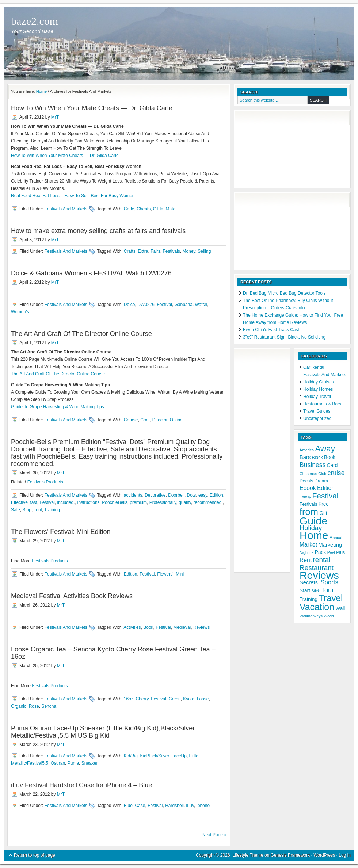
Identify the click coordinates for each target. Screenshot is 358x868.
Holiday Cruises (319, 382)
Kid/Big (131, 756)
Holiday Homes (318, 389)
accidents (133, 495)
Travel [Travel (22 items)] (331, 598)
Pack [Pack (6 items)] (320, 552)
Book (148, 627)
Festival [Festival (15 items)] (325, 496)
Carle (129, 209)
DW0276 (146, 305)
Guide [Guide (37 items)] (313, 521)
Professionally (163, 502)
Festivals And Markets (66, 209)
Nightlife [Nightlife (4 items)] (307, 552)
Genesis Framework (290, 855)
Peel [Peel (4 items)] (331, 552)
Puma (73, 763)
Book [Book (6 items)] (330, 457)
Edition (216, 495)
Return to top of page (35, 855)
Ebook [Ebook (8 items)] (308, 488)
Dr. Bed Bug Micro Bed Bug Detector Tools (284, 293)
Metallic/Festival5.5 (30, 763)
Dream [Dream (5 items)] (321, 481)
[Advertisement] (274, 150)
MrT (55, 117)
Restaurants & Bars (322, 404)
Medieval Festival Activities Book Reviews (72, 596)
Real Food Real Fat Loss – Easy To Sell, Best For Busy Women (73, 196)
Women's (20, 312)
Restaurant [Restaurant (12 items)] (317, 568)
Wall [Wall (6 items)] (340, 609)
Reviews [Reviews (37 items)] (319, 575)
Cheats (144, 209)
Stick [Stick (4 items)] (315, 591)
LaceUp (179, 756)
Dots (192, 495)
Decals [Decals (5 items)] (306, 481)
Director (160, 420)
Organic (19, 706)
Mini (180, 574)
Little (194, 756)
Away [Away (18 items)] (325, 449)
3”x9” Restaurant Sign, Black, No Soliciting (284, 337)
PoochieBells (115, 502)
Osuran (58, 763)
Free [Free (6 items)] (324, 504)
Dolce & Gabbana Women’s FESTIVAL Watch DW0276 (91, 273)
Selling (204, 251)
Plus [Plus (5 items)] (340, 552)
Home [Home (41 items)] (314, 535)
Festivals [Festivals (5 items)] (308, 504)
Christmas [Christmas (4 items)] (308, 474)
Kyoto (189, 699)
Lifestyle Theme (248, 855)
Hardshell (174, 806)
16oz (129, 699)
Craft (145, 420)
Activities (132, 627)
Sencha (49, 706)
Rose (34, 706)
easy (203, 495)
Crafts (130, 251)
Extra (143, 251)
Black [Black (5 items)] (317, 458)
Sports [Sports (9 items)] (329, 582)
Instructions (88, 502)
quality (185, 502)
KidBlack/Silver (155, 756)
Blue (128, 806)
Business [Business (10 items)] (313, 465)
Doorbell (176, 495)
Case (140, 806)
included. (66, 502)
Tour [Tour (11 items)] (328, 590)
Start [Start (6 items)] (305, 591)
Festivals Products (45, 482)
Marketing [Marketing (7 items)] (330, 545)
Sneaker (90, 763)
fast (33, 502)
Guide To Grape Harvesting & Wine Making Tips (58, 407)
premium (138, 502)
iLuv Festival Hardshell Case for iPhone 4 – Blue (81, 785)
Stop (27, 510)
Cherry (142, 699)
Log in (345, 855)
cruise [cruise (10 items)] (336, 473)
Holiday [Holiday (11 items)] (311, 528)
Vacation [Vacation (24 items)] (317, 607)
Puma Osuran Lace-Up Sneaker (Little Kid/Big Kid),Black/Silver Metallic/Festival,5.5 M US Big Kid (103, 732)
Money (189, 251)
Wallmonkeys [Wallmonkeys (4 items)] (311, 616)
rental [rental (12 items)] (322, 560)
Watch (201, 305)
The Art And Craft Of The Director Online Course (81, 334)
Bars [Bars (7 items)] (305, 457)
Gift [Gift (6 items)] (323, 513)
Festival (165, 305)
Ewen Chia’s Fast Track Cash (272, 330)
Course (131, 420)
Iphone (203, 806)
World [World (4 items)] (329, 616)
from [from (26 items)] (309, 512)
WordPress (324, 855)
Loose (203, 699)
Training (52, 510)
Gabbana (184, 305)
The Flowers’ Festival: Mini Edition (61, 532)
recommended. (208, 502)
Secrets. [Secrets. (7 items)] (309, 582)
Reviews (201, 627)
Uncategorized (317, 418)
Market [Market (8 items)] (308, 545)
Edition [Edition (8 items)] (326, 488)
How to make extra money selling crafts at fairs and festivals (98, 231)
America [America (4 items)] (307, 450)
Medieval (182, 627)
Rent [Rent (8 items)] (306, 560)
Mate (171, 209)
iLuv (190, 806)
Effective (19, 502)
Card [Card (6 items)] (332, 465)
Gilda (158, 209)
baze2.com (35, 21)
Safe (16, 510)
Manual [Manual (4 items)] (336, 538)
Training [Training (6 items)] (309, 599)
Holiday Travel (317, 397)
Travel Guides (317, 411)
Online (176, 420)
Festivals (172, 251)
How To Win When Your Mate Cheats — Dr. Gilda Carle (92, 108)
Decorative (155, 495)
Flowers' (165, 574)
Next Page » (214, 835)
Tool (38, 510)
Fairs (155, 251)
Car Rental (314, 367)
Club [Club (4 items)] (322, 474)
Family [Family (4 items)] (305, 497)
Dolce (130, 305)
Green (174, 699)
